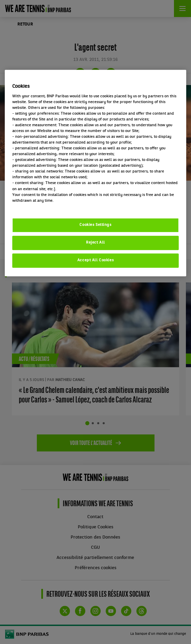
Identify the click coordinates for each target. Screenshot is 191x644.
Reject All (95, 243)
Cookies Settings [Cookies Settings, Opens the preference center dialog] (95, 225)
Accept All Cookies (95, 260)
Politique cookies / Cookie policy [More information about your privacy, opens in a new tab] (42, 207)
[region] (95, 173)
